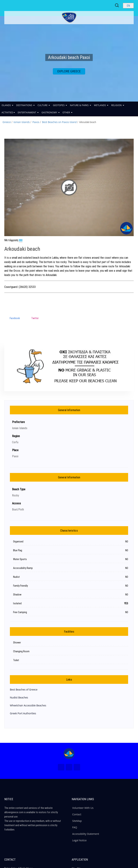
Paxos (36, 122)
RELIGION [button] (118, 105)
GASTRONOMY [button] (51, 112)
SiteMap (77, 821)
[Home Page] (69, 754)
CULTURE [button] (44, 105)
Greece (7, 122)
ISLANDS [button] (7, 105)
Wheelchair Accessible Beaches (28, 705)
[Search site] (117, 5)
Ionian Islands (22, 122)
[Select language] (128, 6)
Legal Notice (79, 840)
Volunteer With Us (83, 808)
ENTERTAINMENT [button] (28, 112)
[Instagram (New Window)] (69, 767)
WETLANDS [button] (101, 105)
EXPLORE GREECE (69, 71)
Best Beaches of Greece (24, 690)
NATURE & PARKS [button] (80, 105)
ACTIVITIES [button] (8, 112)
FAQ (75, 827)
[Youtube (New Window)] (77, 767)
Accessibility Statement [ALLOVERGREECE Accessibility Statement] (86, 834)
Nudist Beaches (19, 697)
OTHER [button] (67, 112)
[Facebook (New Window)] (61, 767)
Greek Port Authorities (23, 713)
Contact (77, 814)
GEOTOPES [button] (60, 105)
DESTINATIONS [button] (25, 105)
